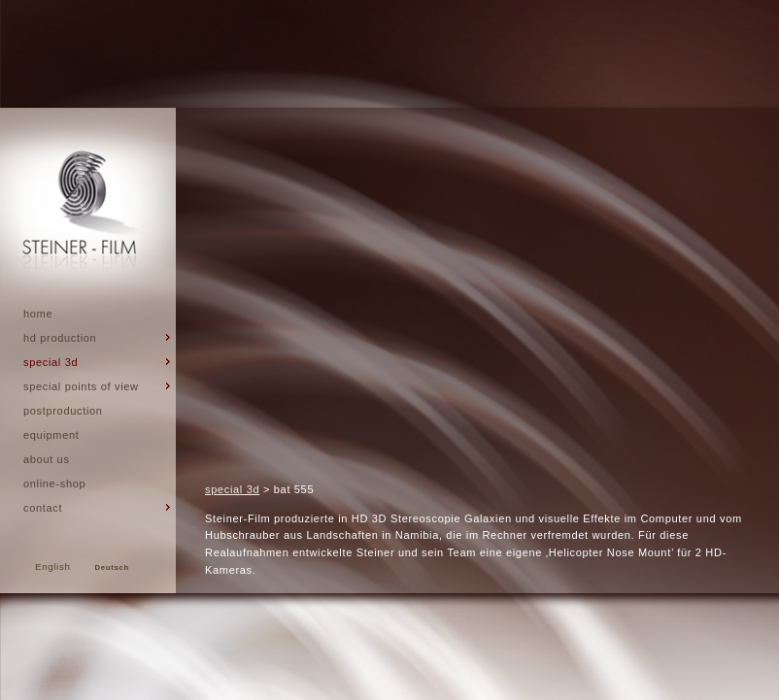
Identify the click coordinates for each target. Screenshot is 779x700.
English (53, 567)
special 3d (232, 489)
